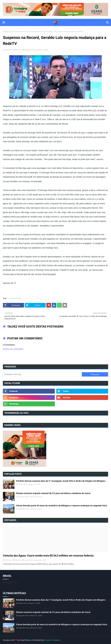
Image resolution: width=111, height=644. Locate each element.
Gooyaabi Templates (52, 640)
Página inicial (8, 31)
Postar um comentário (13, 349)
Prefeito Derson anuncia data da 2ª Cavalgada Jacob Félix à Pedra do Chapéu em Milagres (61, 481)
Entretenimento (21, 31)
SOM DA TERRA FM (13, 50)
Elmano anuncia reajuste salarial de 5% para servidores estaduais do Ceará (53, 493)
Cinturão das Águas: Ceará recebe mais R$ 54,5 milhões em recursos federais (48, 556)
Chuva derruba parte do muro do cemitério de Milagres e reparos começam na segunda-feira (62, 506)
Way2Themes (26, 640)
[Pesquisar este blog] (42, 374)
